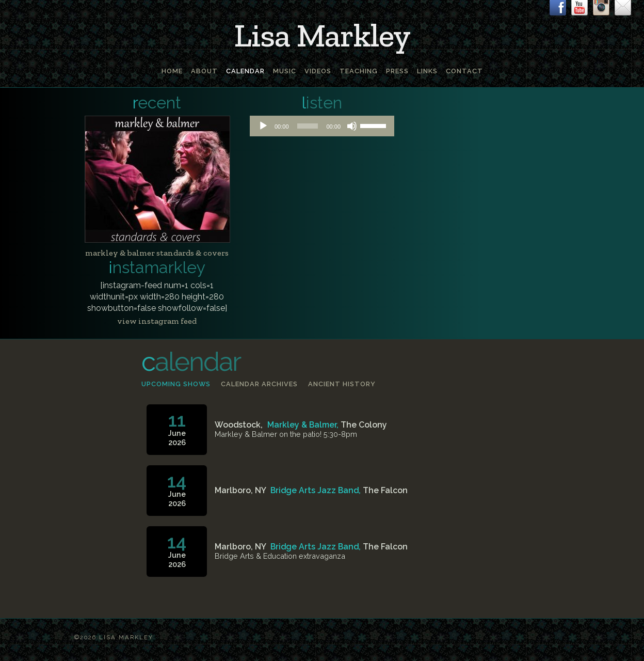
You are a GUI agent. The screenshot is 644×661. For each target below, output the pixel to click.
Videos (318, 71)
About (204, 71)
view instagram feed (157, 321)
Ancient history (342, 384)
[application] (322, 126)
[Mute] (352, 126)
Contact (464, 71)
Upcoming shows (176, 384)
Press (397, 71)
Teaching (359, 71)
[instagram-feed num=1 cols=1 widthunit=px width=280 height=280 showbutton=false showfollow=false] (157, 297)
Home (172, 71)
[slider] (308, 126)
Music (285, 71)
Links (427, 71)
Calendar (245, 71)
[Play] (263, 126)
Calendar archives (259, 384)
